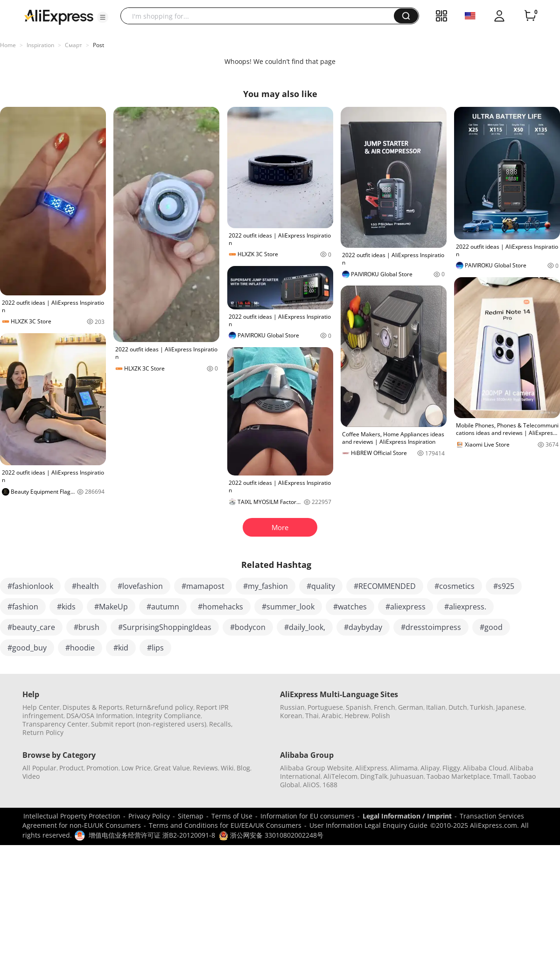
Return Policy (43, 732)
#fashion (23, 607)
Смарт (73, 45)
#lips (155, 648)
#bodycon (248, 627)
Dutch (458, 707)
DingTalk (374, 776)
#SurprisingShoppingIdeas (165, 627)
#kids (66, 607)
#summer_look (288, 607)
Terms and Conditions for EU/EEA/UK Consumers (225, 825)
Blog (243, 768)
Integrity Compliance (168, 716)
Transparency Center (55, 724)
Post (98, 45)
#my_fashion (266, 586)
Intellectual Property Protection (72, 816)
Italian (436, 707)
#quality (321, 586)
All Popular (39, 768)
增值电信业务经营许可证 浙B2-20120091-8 (152, 835)
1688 (330, 785)
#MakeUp (111, 607)
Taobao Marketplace (458, 776)
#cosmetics (455, 586)
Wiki (227, 768)
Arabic (332, 716)
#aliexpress (406, 607)
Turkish (482, 707)
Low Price (136, 768)
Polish (381, 716)
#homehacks (220, 607)
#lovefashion (140, 586)
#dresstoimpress (431, 627)
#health (85, 586)
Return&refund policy (159, 707)
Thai (312, 716)
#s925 (504, 586)
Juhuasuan (407, 776)
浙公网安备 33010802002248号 (271, 835)
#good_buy (27, 648)
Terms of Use (232, 816)
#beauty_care (31, 627)
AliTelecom (340, 776)
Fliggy (451, 768)
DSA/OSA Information (100, 716)
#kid (121, 648)
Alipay (430, 768)
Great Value (172, 768)
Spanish (358, 707)
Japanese (510, 707)
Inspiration (40, 45)
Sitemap (191, 816)
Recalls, (221, 724)
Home (8, 45)
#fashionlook (30, 586)
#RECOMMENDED (385, 586)
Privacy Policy (149, 816)
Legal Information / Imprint (407, 816)
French (385, 707)
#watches (350, 607)
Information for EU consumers (308, 816)
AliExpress (371, 768)
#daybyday (363, 627)
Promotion (102, 768)
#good (491, 627)
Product (71, 768)
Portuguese (325, 707)
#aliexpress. (465, 607)
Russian (292, 707)
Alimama (404, 768)
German (411, 707)
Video (31, 776)
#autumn (163, 607)
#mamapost (203, 586)
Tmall (501, 776)
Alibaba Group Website (316, 768)
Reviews (205, 768)
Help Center (41, 707)
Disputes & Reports (93, 707)
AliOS (311, 785)
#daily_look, (305, 627)
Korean (291, 716)
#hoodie (80, 648)
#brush (87, 627)
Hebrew (357, 716)
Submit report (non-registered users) (149, 724)
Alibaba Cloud (485, 768)
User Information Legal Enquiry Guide (368, 825)
